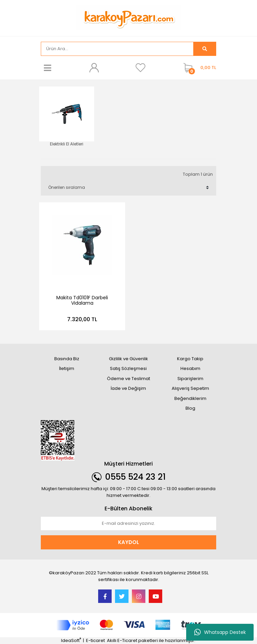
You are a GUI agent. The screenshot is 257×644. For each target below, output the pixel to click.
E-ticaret (95, 640)
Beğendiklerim (190, 398)
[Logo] (128, 17)
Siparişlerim (190, 379)
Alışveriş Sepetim (190, 388)
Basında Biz (67, 359)
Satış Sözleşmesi (128, 368)
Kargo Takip (190, 359)
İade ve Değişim (128, 388)
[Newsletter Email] (128, 523)
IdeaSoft (71, 640)
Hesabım (190, 368)
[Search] (117, 49)
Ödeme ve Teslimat (128, 379)
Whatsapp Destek (220, 632)
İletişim (67, 368)
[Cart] (198, 68)
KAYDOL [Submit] (128, 542)
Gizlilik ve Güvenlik (128, 359)
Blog (190, 408)
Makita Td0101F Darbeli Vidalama (82, 300)
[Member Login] (94, 68)
